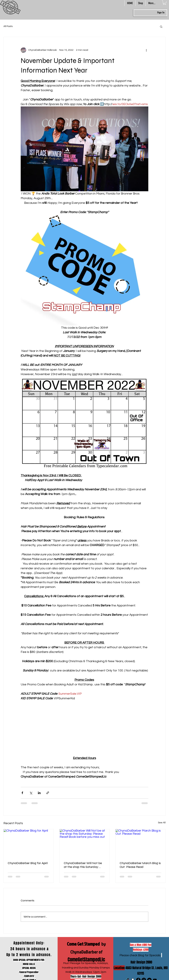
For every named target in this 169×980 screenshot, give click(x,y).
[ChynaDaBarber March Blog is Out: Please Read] (140, 843)
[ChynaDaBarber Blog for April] (29, 843)
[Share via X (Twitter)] (31, 793)
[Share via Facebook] (22, 793)
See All (162, 823)
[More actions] (146, 50)
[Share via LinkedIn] (39, 793)
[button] (165, 3)
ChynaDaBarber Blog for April (28, 863)
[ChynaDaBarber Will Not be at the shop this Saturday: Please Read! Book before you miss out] (85, 843)
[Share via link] (48, 793)
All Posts (8, 26)
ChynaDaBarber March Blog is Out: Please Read (140, 865)
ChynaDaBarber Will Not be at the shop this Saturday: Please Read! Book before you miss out (84, 865)
